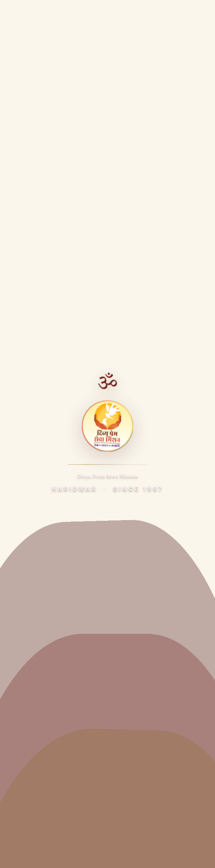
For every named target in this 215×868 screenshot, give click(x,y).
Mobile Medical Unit (33, 587)
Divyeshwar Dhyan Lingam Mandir (50, 546)
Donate (175, 13)
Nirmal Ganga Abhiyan (35, 574)
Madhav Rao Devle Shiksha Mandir (50, 601)
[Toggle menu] (202, 14)
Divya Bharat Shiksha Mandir (43, 674)
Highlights (21, 446)
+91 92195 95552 (41, 766)
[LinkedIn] (94, 332)
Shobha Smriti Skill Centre (40, 688)
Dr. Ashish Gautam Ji (34, 391)
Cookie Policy (151, 844)
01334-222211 (37, 756)
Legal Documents (30, 459)
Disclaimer (114, 844)
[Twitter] (36, 332)
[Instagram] (75, 332)
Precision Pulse (122, 829)
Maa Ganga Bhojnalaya (37, 532)
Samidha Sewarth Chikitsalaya (46, 519)
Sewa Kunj (21, 404)
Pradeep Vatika (27, 647)
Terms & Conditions (71, 844)
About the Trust (28, 377)
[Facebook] (16, 332)
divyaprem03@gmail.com (51, 780)
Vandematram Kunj (32, 418)
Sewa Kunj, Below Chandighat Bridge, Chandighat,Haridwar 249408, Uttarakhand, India (82, 738)
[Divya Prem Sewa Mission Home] (16, 14)
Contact (19, 473)
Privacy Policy (23, 844)
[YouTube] (55, 332)
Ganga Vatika (25, 661)
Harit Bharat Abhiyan (34, 560)
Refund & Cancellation (33, 855)
